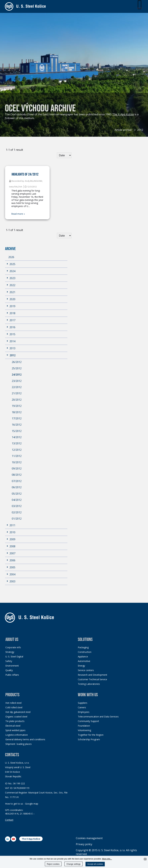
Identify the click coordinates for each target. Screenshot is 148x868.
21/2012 (17, 393)
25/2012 (17, 368)
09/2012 (17, 469)
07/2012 (17, 481)
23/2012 (17, 381)
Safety (9, 661)
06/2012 (17, 487)
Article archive (123, 130)
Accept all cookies (95, 864)
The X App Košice (31, 839)
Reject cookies (53, 864)
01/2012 (17, 519)
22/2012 (17, 387)
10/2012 (17, 462)
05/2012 (17, 494)
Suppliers (83, 703)
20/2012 (17, 400)
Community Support (88, 721)
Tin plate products (15, 721)
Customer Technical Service (92, 679)
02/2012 (17, 512)
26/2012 (17, 362)
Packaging (83, 647)
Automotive (84, 661)
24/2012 (17, 375)
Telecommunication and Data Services (98, 717)
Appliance (83, 657)
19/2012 (17, 406)
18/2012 (17, 412)
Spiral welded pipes (15, 730)
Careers (82, 707)
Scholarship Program (89, 739)
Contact (9, 820)
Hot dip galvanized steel (18, 712)
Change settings (74, 864)
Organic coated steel (16, 717)
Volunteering (84, 730)
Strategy (10, 652)
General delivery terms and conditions (25, 739)
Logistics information (17, 735)
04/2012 (17, 500)
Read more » (18, 214)
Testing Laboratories (89, 684)
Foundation (84, 726)
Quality (9, 670)
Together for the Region (91, 735)
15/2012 (17, 431)
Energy (81, 666)
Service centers (86, 670)
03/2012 (17, 506)
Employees (84, 712)
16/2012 (17, 425)
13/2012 (17, 443)
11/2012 (17, 456)
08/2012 (17, 475)
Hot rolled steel (13, 703)
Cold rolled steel (14, 707)
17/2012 (17, 418)
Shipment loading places (19, 744)
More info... (107, 859)
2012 (140, 130)
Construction (85, 652)
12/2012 (17, 450)
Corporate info (13, 647)
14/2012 (17, 437)
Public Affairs (12, 675)
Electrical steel (13, 726)
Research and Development (93, 675)
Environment (12, 666)
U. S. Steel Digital (14, 657)
